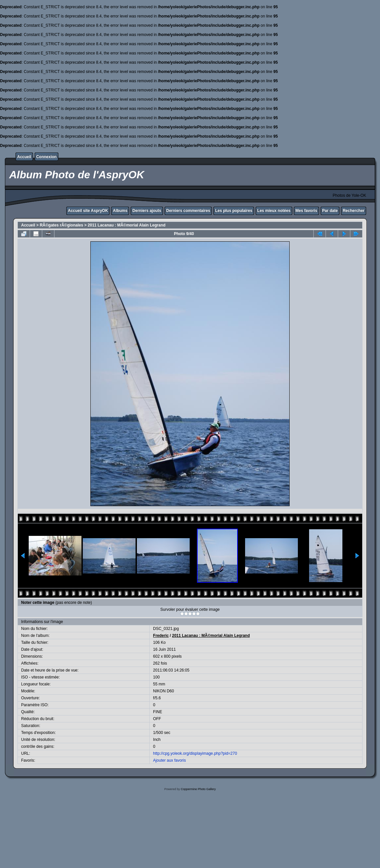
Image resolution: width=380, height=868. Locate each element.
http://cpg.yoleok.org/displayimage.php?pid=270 (195, 753)
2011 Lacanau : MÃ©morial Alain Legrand (127, 225)
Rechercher (354, 211)
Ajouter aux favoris (169, 760)
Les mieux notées (274, 211)
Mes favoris (306, 211)
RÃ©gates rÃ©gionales (61, 225)
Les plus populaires (234, 211)
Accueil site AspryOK (88, 211)
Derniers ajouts (147, 211)
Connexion (47, 157)
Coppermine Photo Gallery (198, 789)
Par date (330, 211)
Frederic (161, 636)
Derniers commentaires (188, 211)
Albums (120, 211)
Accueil (24, 157)
